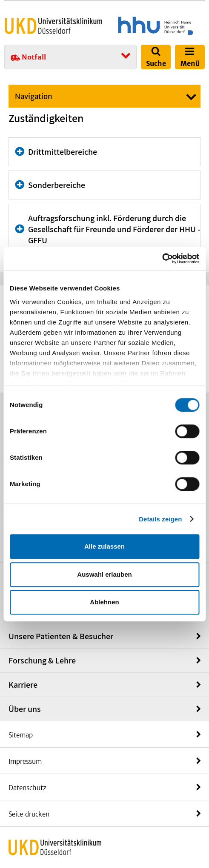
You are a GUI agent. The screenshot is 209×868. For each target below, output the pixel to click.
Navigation (34, 97)
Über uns (25, 709)
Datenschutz (27, 788)
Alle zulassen (104, 546)
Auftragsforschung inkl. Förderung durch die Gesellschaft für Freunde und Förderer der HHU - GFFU (114, 229)
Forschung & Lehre (42, 660)
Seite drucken (29, 814)
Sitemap (21, 735)
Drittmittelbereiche (63, 152)
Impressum (25, 761)
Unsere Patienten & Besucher (61, 636)
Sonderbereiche (57, 185)
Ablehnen (104, 602)
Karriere (23, 685)
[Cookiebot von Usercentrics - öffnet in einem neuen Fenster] (162, 259)
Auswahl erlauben (104, 574)
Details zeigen (160, 519)
